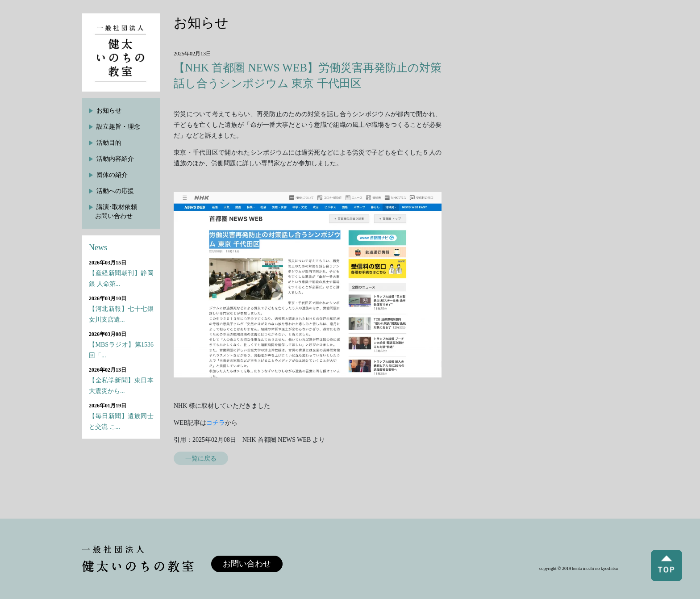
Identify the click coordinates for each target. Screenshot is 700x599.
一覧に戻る (201, 458)
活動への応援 (115, 191)
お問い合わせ (247, 564)
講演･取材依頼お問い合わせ (116, 212)
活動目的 (109, 143)
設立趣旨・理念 (118, 127)
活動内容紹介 (115, 159)
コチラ (216, 423)
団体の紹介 (112, 175)
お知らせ (109, 111)
